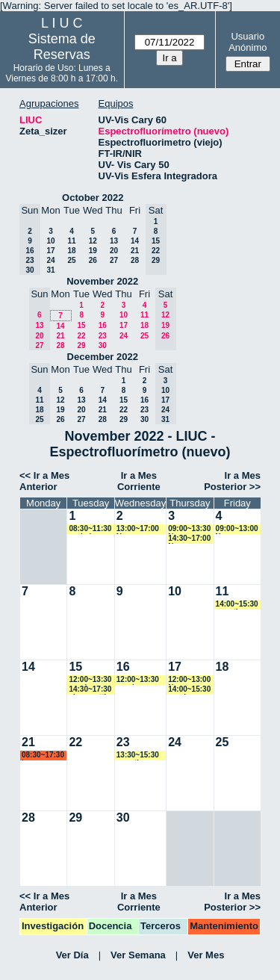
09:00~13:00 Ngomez (237, 529)
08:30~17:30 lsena (43, 756)
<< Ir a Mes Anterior (44, 481)
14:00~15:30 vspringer (189, 690)
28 (135, 260)
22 (81, 336)
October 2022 (93, 198)
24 (50, 260)
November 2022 (102, 281)
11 (71, 241)
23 (103, 336)
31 (50, 270)
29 (81, 345)
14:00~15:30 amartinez (237, 605)
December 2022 (103, 357)
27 (114, 260)
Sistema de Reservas (62, 47)
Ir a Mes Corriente (139, 481)
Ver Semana (138, 955)
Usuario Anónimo (248, 42)
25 (71, 260)
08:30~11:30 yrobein (90, 529)
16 (103, 325)
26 (93, 260)
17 (50, 251)
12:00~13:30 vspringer (90, 680)
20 (114, 251)
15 (81, 325)
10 (50, 241)
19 (93, 251)
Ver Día (72, 955)
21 (135, 251)
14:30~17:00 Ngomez (189, 539)
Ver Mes (206, 955)
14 (135, 241)
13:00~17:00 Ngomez (138, 529)
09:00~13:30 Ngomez (189, 529)
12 (93, 241)
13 (114, 241)
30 (103, 345)
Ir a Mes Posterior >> (232, 481)
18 (71, 251)
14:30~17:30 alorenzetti (90, 690)
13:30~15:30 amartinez (138, 756)
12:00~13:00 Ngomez (189, 680)
